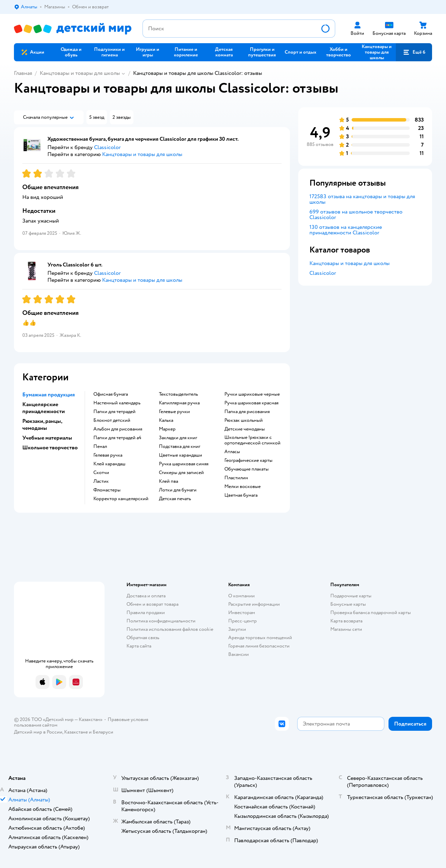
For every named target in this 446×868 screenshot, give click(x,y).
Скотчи (101, 473)
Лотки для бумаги (178, 490)
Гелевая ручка (108, 455)
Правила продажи (146, 613)
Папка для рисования (247, 412)
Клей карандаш (109, 464)
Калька (166, 420)
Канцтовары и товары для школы (80, 73)
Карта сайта (139, 646)
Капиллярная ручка (179, 403)
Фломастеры (107, 490)
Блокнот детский (112, 420)
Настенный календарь (117, 403)
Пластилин (236, 478)
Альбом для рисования (118, 429)
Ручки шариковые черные (252, 394)
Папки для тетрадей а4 (117, 438)
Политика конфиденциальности (161, 621)
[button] (414, 52)
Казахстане (76, 732)
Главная (23, 73)
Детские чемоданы (245, 429)
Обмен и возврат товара (152, 604)
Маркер (167, 429)
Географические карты (248, 460)
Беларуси (103, 732)
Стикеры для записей (181, 473)
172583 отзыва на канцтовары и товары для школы (362, 199)
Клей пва (168, 481)
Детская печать (175, 499)
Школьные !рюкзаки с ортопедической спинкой (252, 440)
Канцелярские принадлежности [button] (44, 408)
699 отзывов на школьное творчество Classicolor (356, 215)
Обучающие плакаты (247, 469)
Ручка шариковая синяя (184, 464)
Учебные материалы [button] (47, 438)
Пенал (100, 447)
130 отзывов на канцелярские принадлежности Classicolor (346, 230)
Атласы (232, 452)
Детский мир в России (38, 732)
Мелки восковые (243, 487)
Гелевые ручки (174, 412)
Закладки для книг (178, 438)
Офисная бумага (111, 394)
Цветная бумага (241, 495)
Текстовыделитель (178, 394)
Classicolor (323, 273)
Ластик (101, 481)
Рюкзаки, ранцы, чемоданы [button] (42, 425)
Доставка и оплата (146, 596)
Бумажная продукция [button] (49, 395)
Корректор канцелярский (121, 499)
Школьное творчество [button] (50, 448)
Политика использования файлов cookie (170, 629)
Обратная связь (143, 638)
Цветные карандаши (180, 455)
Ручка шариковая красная (251, 403)
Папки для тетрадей (114, 412)
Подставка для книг (180, 447)
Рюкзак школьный (244, 420)
